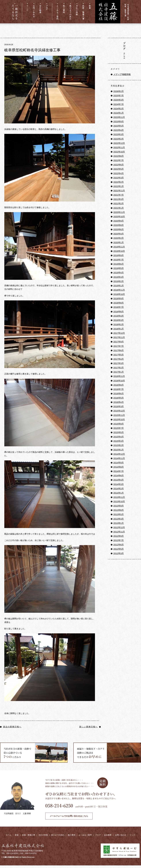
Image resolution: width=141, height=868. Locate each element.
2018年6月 (119, 312)
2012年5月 (119, 549)
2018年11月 (119, 290)
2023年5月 (119, 126)
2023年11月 (119, 117)
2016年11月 (119, 376)
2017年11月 (119, 337)
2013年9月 (119, 506)
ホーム (9, 835)
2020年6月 (119, 229)
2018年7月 (119, 307)
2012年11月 (119, 532)
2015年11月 (119, 415)
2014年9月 (119, 463)
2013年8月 (119, 510)
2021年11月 (119, 191)
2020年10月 (119, 216)
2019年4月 (119, 273)
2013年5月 (119, 514)
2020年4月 (119, 234)
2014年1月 (119, 493)
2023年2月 (119, 139)
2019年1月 (119, 286)
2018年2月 (119, 324)
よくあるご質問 (85, 835)
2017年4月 (119, 359)
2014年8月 (119, 467)
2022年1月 (119, 186)
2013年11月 (119, 497)
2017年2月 (119, 368)
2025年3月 (119, 100)
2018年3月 (119, 320)
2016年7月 (119, 389)
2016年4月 (119, 402)
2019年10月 (119, 251)
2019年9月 (119, 255)
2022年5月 (119, 169)
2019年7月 (119, 260)
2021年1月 (119, 208)
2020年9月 (119, 221)
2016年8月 (119, 385)
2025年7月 (119, 96)
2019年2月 (119, 281)
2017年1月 (119, 372)
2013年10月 (119, 501)
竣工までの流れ (58, 835)
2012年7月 (119, 540)
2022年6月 (119, 165)
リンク (132, 835)
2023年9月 (119, 121)
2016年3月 (119, 406)
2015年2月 (119, 445)
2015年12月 (119, 411)
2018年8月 (119, 303)
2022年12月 (119, 143)
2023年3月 (119, 134)
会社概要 (108, 835)
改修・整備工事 (29, 835)
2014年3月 (119, 484)
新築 (17, 835)
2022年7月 (119, 160)
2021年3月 (119, 199)
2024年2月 (119, 109)
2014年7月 (119, 471)
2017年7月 (119, 346)
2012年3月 (119, 553)
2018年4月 (119, 316)
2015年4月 (119, 437)
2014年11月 (119, 458)
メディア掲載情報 (122, 74)
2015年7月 (119, 428)
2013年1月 (119, 523)
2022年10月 (119, 152)
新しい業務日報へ (90, 727)
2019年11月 (119, 247)
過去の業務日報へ (11, 727)
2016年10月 (119, 381)
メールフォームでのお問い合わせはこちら (69, 816)
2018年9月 (119, 298)
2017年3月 (119, 363)
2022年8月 (119, 156)
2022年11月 (119, 147)
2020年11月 (119, 212)
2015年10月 (119, 419)
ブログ (98, 835)
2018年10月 (119, 294)
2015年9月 (119, 424)
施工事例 (72, 835)
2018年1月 (119, 329)
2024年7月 (119, 104)
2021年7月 (119, 195)
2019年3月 (119, 277)
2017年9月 (119, 342)
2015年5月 (119, 432)
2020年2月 (119, 238)
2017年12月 (119, 333)
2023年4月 (119, 130)
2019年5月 (119, 268)
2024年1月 (119, 113)
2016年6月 (119, 394)
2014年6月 (119, 475)
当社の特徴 (43, 835)
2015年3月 (119, 441)
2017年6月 (119, 350)
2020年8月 (119, 225)
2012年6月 (119, 545)
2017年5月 (119, 355)
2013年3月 (119, 519)
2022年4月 (119, 173)
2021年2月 (119, 203)
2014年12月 (119, 454)
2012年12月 (119, 527)
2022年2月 (119, 182)
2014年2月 (119, 489)
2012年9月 (119, 536)
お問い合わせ (121, 835)
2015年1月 (119, 450)
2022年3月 (119, 178)
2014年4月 (119, 480)
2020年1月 (119, 242)
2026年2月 (119, 91)
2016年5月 (119, 398)
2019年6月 (119, 264)
